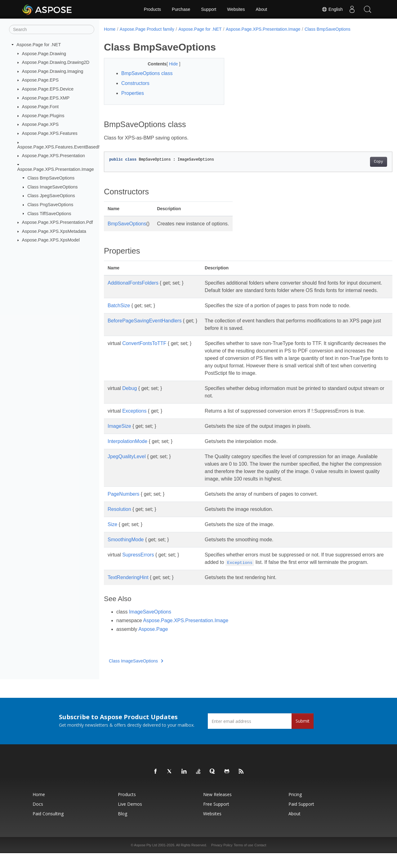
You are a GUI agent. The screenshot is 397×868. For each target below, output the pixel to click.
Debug (129, 396)
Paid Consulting (48, 828)
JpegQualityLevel (127, 464)
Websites (236, 9)
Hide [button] (170, 64)
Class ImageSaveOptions (52, 187)
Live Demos (130, 819)
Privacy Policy (222, 860)
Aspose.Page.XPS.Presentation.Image (56, 169)
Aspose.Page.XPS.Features (50, 133)
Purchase (181, 9)
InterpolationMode (127, 449)
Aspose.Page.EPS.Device (48, 89)
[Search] (52, 29)
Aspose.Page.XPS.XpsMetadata (54, 231)
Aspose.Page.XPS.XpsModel (51, 240)
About (262, 9)
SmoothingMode (126, 547)
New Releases (217, 809)
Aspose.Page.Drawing (44, 53)
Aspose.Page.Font (40, 107)
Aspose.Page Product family (147, 29)
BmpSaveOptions (127, 224)
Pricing (295, 809)
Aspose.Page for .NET (39, 45)
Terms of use (243, 860)
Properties (133, 93)
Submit (303, 736)
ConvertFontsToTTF (144, 351)
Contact (260, 860)
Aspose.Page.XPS (40, 124)
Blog (123, 828)
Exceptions (134, 418)
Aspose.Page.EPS (40, 80)
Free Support (216, 819)
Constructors (135, 83)
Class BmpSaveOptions (51, 178)
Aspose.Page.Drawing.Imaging (53, 71)
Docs (38, 819)
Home (110, 29)
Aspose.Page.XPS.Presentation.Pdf (58, 222)
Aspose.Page (153, 644)
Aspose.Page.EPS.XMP (46, 98)
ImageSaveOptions (150, 627)
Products (152, 9)
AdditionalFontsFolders (133, 283)
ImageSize (119, 434)
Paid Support (301, 819)
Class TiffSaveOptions (49, 213)
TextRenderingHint (128, 592)
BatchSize (119, 313)
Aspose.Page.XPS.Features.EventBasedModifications (71, 147)
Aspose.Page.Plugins (43, 116)
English (332, 9)
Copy (358, 162)
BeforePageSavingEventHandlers (145, 328)
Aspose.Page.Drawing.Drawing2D (56, 62)
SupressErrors (138, 562)
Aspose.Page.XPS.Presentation (54, 156)
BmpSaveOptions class (147, 73)
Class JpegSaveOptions (51, 196)
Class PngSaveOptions (50, 205)
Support (209, 9)
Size (112, 532)
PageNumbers (123, 501)
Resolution (119, 517)
